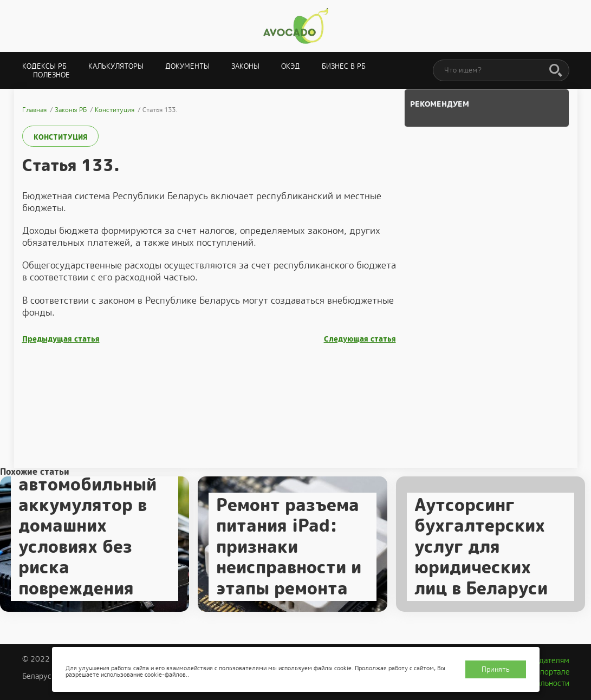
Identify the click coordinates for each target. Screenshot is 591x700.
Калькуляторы (116, 66)
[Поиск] (556, 71)
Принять (496, 669)
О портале (551, 672)
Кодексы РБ (44, 66)
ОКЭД (291, 66)
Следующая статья (360, 339)
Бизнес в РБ (344, 66)
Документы (187, 66)
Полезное (51, 75)
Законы (245, 66)
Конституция (60, 137)
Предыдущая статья (61, 339)
